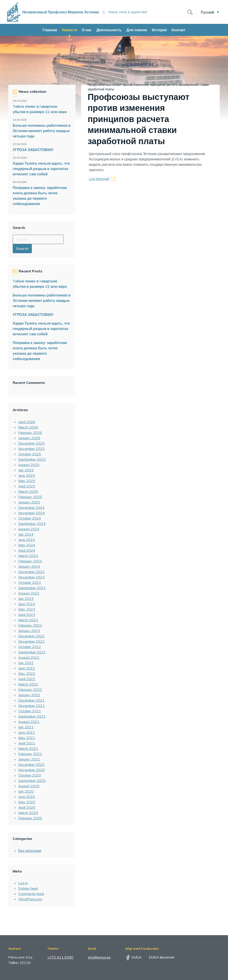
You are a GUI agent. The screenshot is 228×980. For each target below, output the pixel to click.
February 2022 (30, 690)
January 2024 (29, 566)
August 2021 (29, 722)
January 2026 (29, 438)
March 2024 (28, 556)
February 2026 (30, 433)
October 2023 (30, 582)
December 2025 (31, 443)
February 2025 (30, 497)
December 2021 (31, 700)
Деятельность (109, 30)
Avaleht (93, 80)
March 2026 (28, 427)
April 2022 (27, 679)
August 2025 (29, 465)
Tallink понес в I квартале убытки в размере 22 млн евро (40, 109)
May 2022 (27, 673)
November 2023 (32, 577)
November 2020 (32, 770)
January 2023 (29, 631)
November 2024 (32, 513)
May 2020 (27, 802)
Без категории (30, 851)
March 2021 (28, 748)
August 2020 (29, 786)
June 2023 (27, 604)
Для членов (137, 30)
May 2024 (27, 545)
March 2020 (28, 813)
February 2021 (30, 754)
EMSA (133, 957)
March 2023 (28, 620)
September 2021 (32, 716)
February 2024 (30, 561)
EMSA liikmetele (159, 957)
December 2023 (31, 572)
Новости (69, 30)
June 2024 (27, 540)
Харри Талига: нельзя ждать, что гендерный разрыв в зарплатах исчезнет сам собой (41, 169)
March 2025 (28, 491)
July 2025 (26, 470)
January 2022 (29, 695)
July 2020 (26, 791)
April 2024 (27, 550)
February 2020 (30, 818)
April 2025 (27, 486)
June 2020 (27, 797)
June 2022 (27, 668)
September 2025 (32, 459)
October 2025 (30, 454)
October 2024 (30, 518)
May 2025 (27, 481)
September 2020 (32, 781)
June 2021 (27, 732)
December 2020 (31, 765)
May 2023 (27, 609)
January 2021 (29, 759)
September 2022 (32, 652)
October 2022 (30, 647)
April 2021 (27, 743)
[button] (210, 12)
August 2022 (29, 657)
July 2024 (26, 534)
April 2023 (27, 615)
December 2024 (31, 508)
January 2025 (29, 502)
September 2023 (32, 588)
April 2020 (27, 807)
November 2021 (32, 706)
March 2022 (28, 684)
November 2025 (32, 449)
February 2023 (30, 625)
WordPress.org (30, 899)
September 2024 (32, 524)
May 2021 (27, 738)
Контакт (179, 30)
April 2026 (27, 422)
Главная (50, 30)
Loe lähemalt (99, 179)
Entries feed (28, 888)
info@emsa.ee (99, 957)
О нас (87, 30)
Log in (23, 883)
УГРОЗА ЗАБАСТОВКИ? (33, 150)
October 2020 (30, 775)
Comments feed (31, 894)
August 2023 (29, 593)
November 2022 (32, 641)
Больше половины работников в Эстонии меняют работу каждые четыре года (42, 131)
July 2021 (26, 727)
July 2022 (26, 663)
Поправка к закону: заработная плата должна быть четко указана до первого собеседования (40, 196)
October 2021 (30, 711)
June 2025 (27, 475)
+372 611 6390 (60, 957)
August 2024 (29, 529)
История (159, 30)
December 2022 (31, 636)
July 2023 (26, 599)
